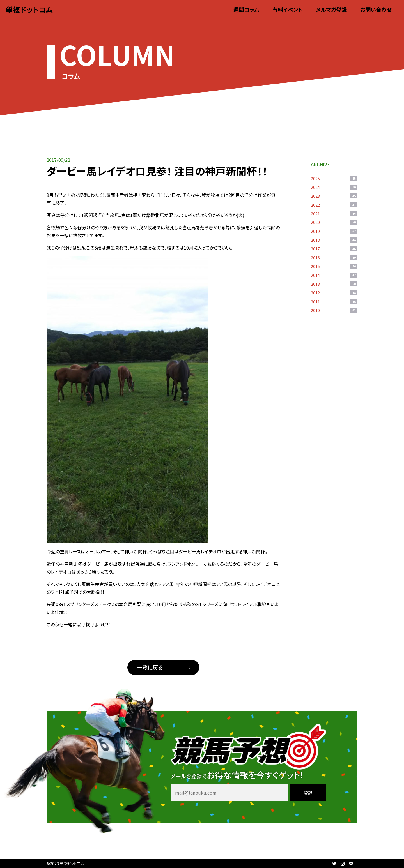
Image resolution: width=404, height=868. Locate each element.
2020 (334, 222)
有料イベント (287, 10)
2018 (334, 240)
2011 (334, 302)
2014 (334, 275)
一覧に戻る (150, 667)
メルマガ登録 (331, 10)
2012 (334, 293)
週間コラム (246, 10)
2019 (334, 231)
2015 (334, 266)
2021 (334, 213)
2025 (334, 178)
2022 (334, 205)
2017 (334, 249)
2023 (334, 196)
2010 (334, 310)
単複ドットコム (29, 9)
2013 (334, 284)
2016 (334, 258)
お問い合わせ (376, 10)
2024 (334, 187)
